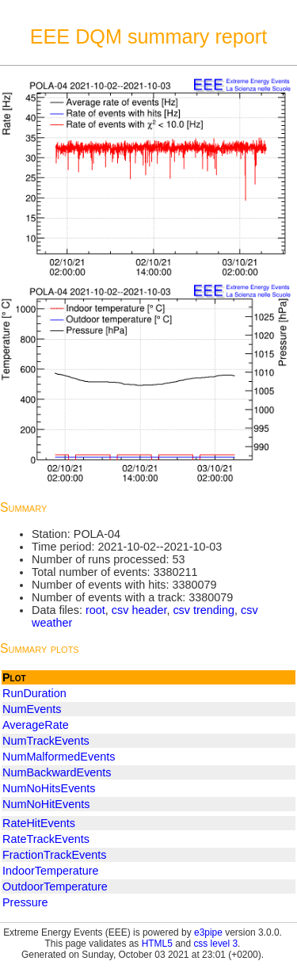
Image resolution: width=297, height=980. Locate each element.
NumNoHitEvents (46, 804)
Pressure (25, 902)
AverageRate (36, 725)
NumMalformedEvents (59, 757)
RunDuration (34, 693)
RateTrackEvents (46, 839)
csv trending (204, 610)
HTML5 (157, 944)
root (95, 610)
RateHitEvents (39, 823)
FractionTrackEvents (54, 855)
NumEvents (32, 709)
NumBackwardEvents (57, 772)
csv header (139, 610)
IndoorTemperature (51, 871)
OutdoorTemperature (55, 887)
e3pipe (208, 932)
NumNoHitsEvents (49, 788)
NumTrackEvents (46, 741)
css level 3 (215, 944)
